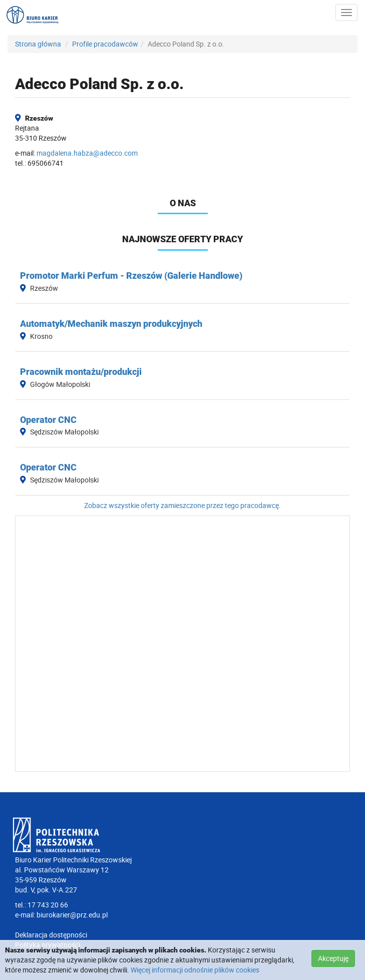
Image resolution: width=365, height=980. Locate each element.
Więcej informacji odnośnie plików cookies (195, 970)
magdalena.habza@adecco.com (87, 153)
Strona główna (38, 44)
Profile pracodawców (105, 44)
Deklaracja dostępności (51, 935)
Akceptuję (333, 958)
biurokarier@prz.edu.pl (72, 915)
